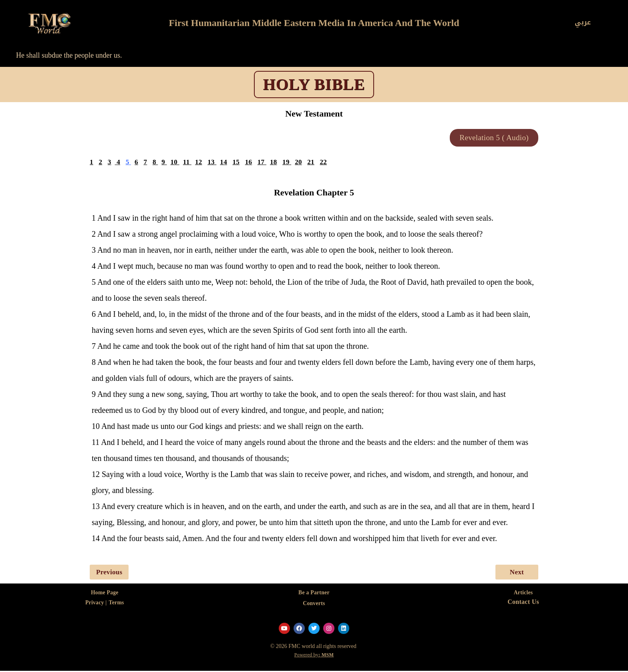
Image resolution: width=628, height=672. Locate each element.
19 (288, 163)
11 (187, 163)
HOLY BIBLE (314, 84)
